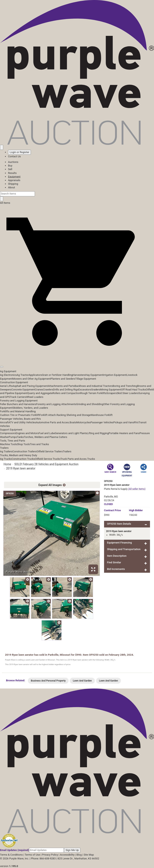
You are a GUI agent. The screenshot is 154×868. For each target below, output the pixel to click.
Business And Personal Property (48, 681)
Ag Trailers (6, 451)
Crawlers (48, 390)
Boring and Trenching (125, 386)
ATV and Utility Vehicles (22, 422)
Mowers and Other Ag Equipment (31, 379)
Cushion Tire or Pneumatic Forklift (20, 415)
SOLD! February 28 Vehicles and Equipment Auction (47, 464)
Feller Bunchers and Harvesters (18, 404)
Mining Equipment (111, 390)
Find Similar (114, 562)
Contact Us (14, 156)
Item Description (117, 556)
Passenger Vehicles (102, 422)
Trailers (4, 448)
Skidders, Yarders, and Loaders (30, 408)
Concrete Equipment (23, 390)
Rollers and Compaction (66, 393)
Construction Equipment (14, 382)
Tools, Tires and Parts (13, 441)
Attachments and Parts (61, 386)
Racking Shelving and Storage (74, 415)
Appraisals (14, 180)
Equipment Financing (120, 543)
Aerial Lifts (6, 386)
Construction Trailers (24, 451)
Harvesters (79, 375)
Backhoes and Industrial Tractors (94, 386)
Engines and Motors (27, 433)
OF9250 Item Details (119, 524)
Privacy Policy (50, 855)
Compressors (8, 433)
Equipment (14, 177)
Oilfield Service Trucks (48, 459)
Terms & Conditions (11, 855)
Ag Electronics (8, 375)
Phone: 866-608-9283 (43, 858)
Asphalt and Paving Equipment (30, 386)
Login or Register (19, 152)
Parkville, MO (111, 497)
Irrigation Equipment (115, 375)
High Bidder (136, 510)
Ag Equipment (8, 371)
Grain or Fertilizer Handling (57, 375)
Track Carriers (18, 397)
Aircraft (4, 422)
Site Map (89, 855)
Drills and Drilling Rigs (66, 390)
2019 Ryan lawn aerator (21, 468)
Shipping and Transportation (124, 549)
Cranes (39, 390)
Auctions (13, 162)
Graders (96, 390)
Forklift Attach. (48, 415)
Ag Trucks (6, 459)
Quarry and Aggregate (40, 393)
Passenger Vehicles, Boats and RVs (20, 419)
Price (112, 510)
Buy (10, 166)
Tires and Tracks (39, 444)
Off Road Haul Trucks (133, 390)
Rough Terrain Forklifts (93, 393)
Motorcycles (83, 422)
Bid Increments (116, 569)
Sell (10, 169)
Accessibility (67, 855)
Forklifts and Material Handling (18, 411)
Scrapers (112, 393)
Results (12, 173)
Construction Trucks (23, 459)
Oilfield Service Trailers (50, 451)
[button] (77, 358)
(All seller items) (137, 489)
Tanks (20, 437)
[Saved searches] (2, 147)
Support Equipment (11, 430)
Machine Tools (8, 444)
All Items (5, 203)
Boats (73, 422)
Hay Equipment (94, 375)
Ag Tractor (23, 375)
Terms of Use (32, 855)
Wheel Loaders (35, 397)
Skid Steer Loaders (128, 393)
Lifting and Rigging (98, 433)
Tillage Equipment (86, 379)
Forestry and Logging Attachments (56, 404)
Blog (79, 855)
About (12, 187)
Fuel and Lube (47, 433)
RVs (136, 422)
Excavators (85, 390)
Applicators (35, 375)
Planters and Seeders (63, 379)
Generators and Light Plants (71, 433)
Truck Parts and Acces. (74, 459)
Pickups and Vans (124, 422)
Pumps (13, 437)
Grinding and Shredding (90, 404)
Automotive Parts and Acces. (53, 422)
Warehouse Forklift (102, 415)
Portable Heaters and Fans (124, 433)
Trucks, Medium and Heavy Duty (19, 455)
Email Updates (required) (15, 850)
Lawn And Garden (82, 681)
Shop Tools (23, 444)
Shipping (13, 184)
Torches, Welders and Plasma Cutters (46, 437)
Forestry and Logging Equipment (19, 401)
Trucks (91, 459)
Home (7, 464)
